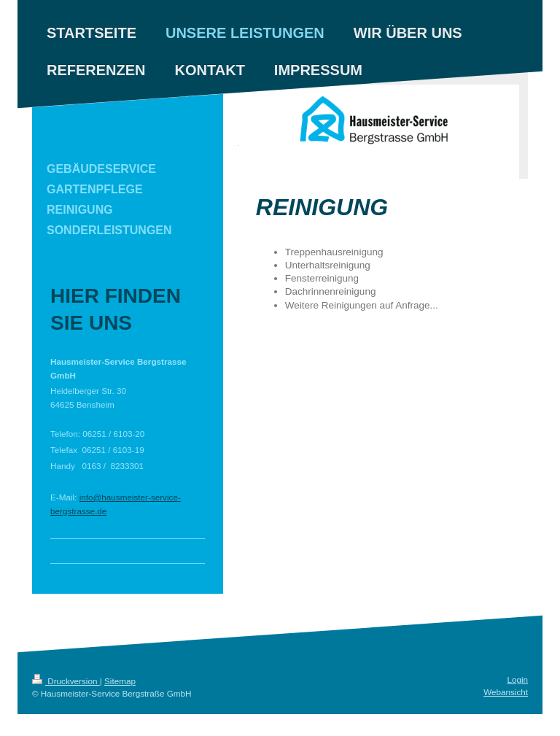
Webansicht (506, 692)
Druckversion (66, 681)
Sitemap (120, 681)
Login (517, 679)
